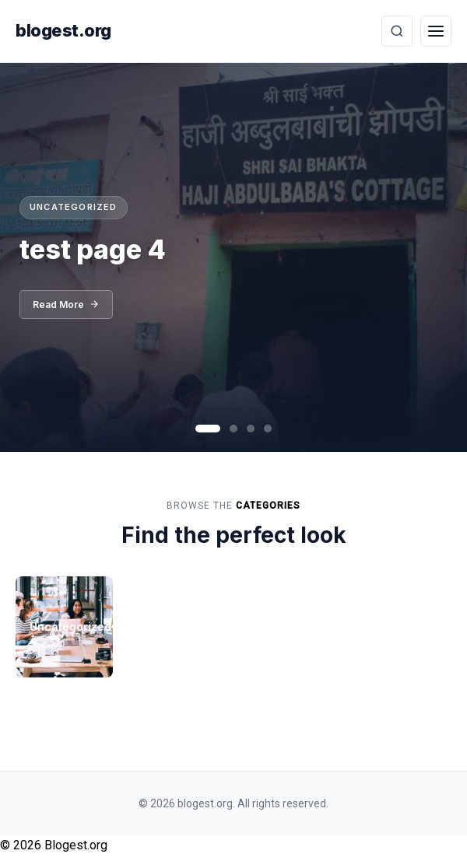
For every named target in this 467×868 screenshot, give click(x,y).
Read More (66, 304)
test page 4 (93, 249)
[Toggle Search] (397, 31)
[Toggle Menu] (436, 31)
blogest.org (63, 30)
